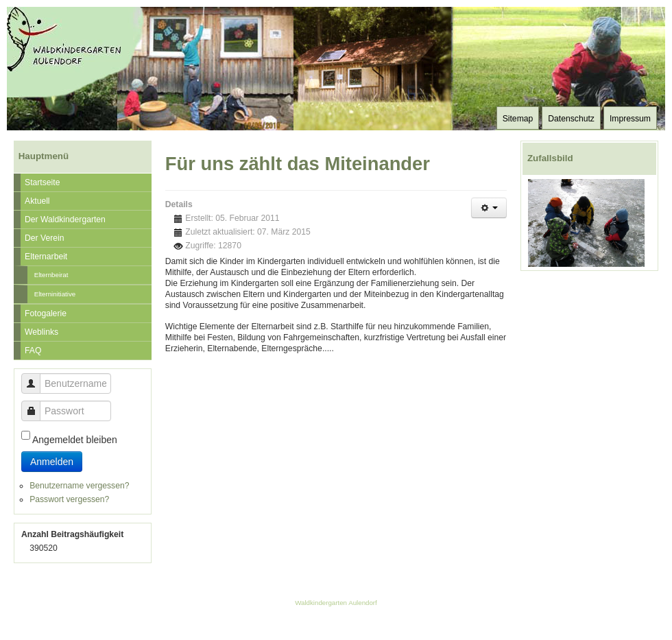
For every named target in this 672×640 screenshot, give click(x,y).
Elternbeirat (51, 275)
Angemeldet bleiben (75, 440)
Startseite (42, 182)
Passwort (36, 404)
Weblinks (41, 332)
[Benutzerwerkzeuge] (489, 208)
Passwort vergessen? (69, 499)
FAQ (33, 351)
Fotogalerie (46, 313)
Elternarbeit (46, 257)
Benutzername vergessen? (79, 486)
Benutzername (36, 377)
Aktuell (37, 201)
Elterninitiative (55, 294)
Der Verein (44, 238)
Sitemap (518, 119)
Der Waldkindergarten (65, 220)
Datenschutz (571, 119)
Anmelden (52, 462)
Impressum (630, 119)
